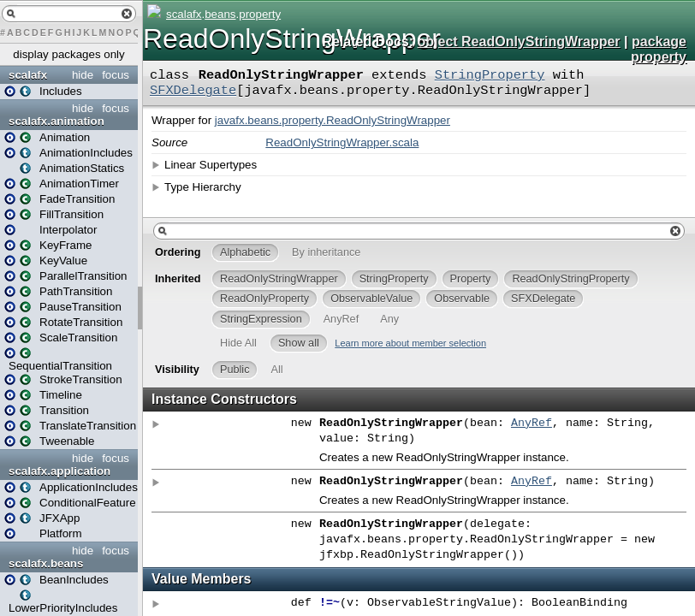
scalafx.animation (56, 121)
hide (83, 75)
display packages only (68, 54)
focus (116, 75)
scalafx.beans (46, 563)
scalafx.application (59, 471)
